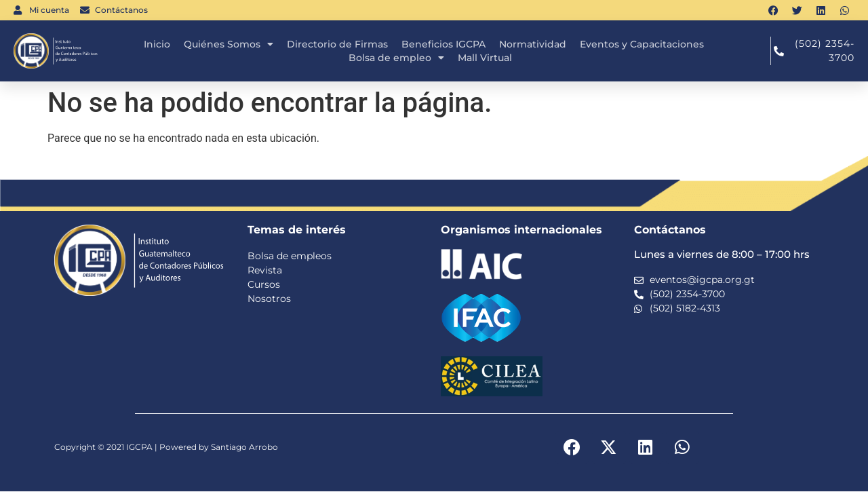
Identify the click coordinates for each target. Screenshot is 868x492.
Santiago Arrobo (244, 448)
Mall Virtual (485, 58)
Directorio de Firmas (337, 44)
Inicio (157, 44)
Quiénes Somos (229, 44)
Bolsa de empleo (396, 58)
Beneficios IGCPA (443, 44)
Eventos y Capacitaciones (642, 44)
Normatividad (533, 44)
